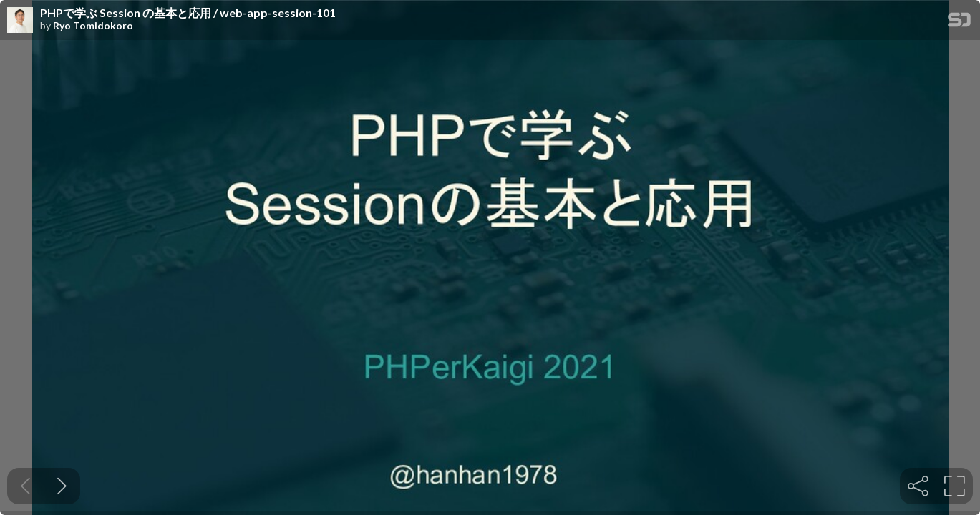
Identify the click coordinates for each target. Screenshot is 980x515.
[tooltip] (918, 486)
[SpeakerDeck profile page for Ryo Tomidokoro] (20, 21)
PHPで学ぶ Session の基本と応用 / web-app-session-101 (188, 13)
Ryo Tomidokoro (93, 26)
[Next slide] (62, 486)
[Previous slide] (25, 486)
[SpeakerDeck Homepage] (959, 23)
